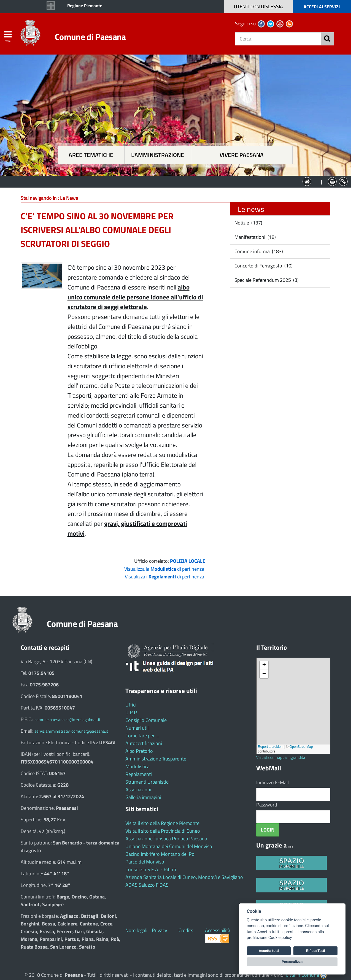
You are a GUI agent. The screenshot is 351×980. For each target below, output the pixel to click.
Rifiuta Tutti (315, 951)
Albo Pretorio (139, 751)
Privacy (160, 930)
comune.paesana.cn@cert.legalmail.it (67, 720)
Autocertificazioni (144, 743)
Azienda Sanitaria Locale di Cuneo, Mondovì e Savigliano (184, 877)
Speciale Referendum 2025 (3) (266, 280)
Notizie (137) (248, 223)
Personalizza (292, 962)
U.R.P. (132, 712)
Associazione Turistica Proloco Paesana (166, 839)
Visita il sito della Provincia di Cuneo (163, 831)
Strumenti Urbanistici (147, 782)
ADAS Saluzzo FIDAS (147, 885)
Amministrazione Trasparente (156, 759)
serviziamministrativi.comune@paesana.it (71, 731)
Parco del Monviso (145, 862)
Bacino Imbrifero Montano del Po (160, 854)
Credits (186, 930)
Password (267, 805)
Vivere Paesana (242, 155)
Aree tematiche (91, 155)
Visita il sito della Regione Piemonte (162, 823)
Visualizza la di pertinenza (164, 569)
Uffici (131, 705)
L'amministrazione (158, 155)
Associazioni (138, 790)
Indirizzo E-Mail (272, 782)
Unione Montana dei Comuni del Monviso (169, 846)
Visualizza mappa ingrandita (281, 757)
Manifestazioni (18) (255, 237)
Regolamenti (139, 774)
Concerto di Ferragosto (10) (263, 266)
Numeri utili (137, 728)
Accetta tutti (269, 951)
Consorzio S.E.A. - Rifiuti (151, 869)
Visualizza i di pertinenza (164, 577)
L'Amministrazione (171, 181)
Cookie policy (280, 938)
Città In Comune (302, 975)
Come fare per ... (142, 736)
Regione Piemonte (85, 6)
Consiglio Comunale (146, 720)
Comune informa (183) (258, 251)
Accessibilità (218, 930)
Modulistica (137, 766)
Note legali (136, 930)
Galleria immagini (143, 797)
